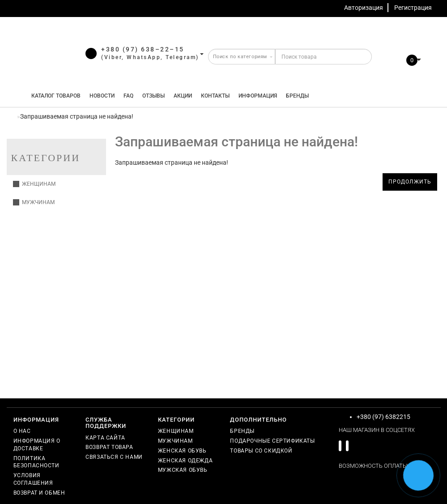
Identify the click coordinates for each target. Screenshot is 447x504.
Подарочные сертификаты (272, 441)
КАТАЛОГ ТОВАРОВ (54, 96)
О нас (22, 431)
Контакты (215, 96)
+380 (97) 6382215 (383, 417)
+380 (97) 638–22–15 (143, 49)
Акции (183, 96)
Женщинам (34, 184)
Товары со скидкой (261, 451)
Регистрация (413, 8)
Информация (258, 96)
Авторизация (364, 8)
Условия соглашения (33, 479)
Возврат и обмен (39, 493)
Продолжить (410, 182)
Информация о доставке (37, 445)
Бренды (297, 96)
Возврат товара (109, 447)
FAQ (128, 96)
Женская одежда (185, 461)
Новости (102, 96)
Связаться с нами (114, 457)
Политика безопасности (36, 462)
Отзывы (153, 96)
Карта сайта (105, 438)
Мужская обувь (183, 470)
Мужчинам (34, 202)
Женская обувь (182, 451)
